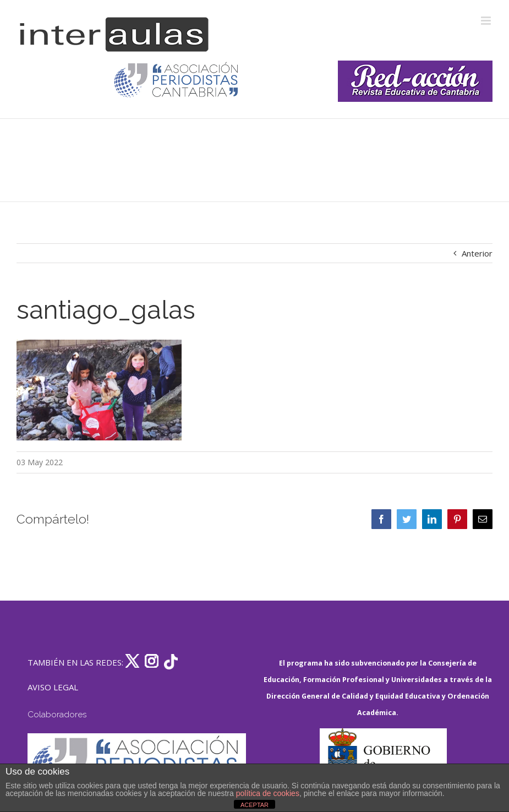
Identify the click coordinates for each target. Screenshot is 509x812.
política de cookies (268, 793)
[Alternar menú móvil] (487, 21)
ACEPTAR (255, 805)
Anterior (477, 253)
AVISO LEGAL (53, 687)
